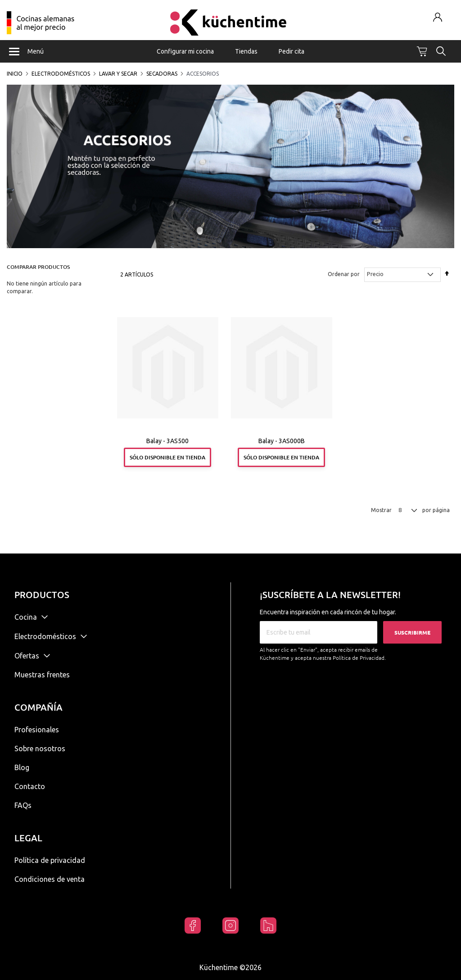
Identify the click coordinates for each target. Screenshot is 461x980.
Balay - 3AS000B (282, 441)
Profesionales (37, 730)
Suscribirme (412, 633)
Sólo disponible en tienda (167, 457)
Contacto (30, 786)
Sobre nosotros (40, 749)
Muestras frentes (42, 675)
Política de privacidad (50, 860)
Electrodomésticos (61, 74)
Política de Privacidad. (359, 658)
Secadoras (162, 74)
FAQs (23, 805)
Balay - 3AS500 (167, 441)
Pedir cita (292, 51)
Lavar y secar (118, 74)
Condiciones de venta (50, 879)
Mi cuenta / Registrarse (438, 17)
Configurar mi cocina (185, 51)
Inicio (15, 74)
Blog (22, 767)
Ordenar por (344, 274)
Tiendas (246, 51)
